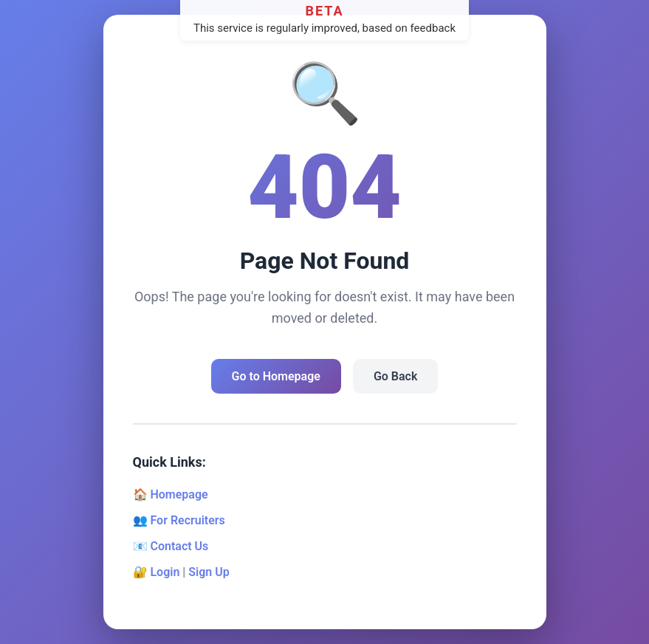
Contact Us (179, 546)
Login (165, 572)
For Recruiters (187, 520)
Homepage (179, 494)
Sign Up (209, 572)
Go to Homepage (276, 376)
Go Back (395, 376)
